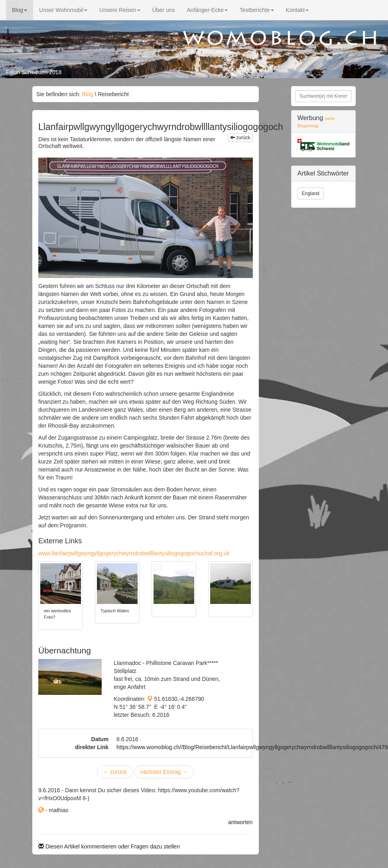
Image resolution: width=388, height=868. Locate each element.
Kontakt (297, 10)
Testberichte (257, 10)
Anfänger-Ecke (207, 10)
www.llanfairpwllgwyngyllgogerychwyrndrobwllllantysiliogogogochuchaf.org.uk (134, 553)
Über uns (164, 10)
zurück (240, 138)
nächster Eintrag (164, 772)
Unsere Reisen (120, 10)
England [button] (311, 193)
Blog (20, 10)
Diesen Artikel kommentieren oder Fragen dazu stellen (109, 846)
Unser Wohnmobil (63, 10)
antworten (240, 822)
